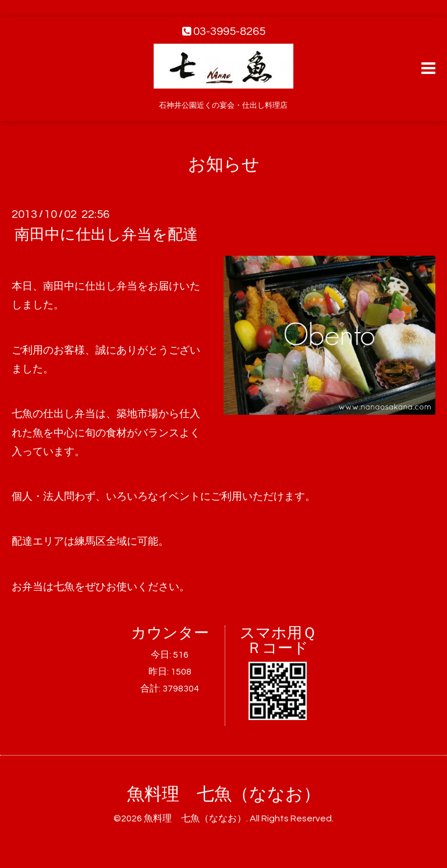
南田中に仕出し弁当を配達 (106, 235)
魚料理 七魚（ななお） (224, 794)
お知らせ (224, 165)
